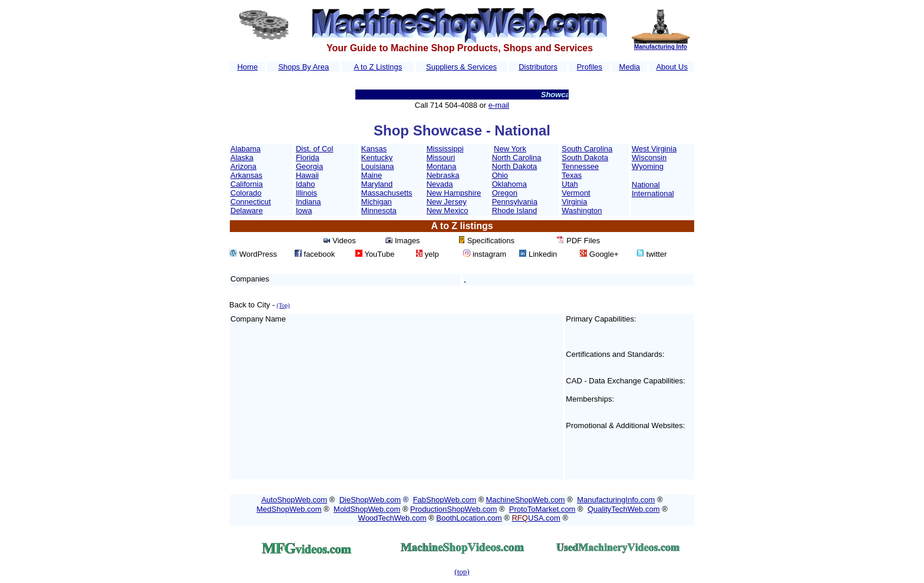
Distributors (538, 67)
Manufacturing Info (661, 47)
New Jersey (447, 202)
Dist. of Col (315, 149)
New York (510, 149)
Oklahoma (509, 184)
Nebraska (443, 175)
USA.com (536, 518)
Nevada (440, 184)
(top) (462, 572)
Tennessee (580, 166)
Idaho (306, 184)
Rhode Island (515, 211)
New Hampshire (454, 193)
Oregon (505, 193)
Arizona (243, 166)
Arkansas (246, 175)
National (646, 185)
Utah (570, 184)
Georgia (309, 166)
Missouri (441, 158)
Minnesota (379, 211)
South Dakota (585, 158)
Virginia (574, 202)
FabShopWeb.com (445, 500)
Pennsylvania (515, 202)
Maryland (377, 184)
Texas (572, 175)
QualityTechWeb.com (624, 509)
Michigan (377, 202)
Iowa (304, 211)
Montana (442, 166)
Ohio (500, 175)
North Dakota (515, 166)
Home (248, 67)
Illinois (306, 193)
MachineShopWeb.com (526, 500)
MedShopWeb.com (289, 509)
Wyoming (648, 166)
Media (630, 67)
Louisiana (378, 166)
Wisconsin (649, 158)
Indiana (308, 202)
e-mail (499, 105)
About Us (671, 67)
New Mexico (448, 211)
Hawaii (307, 175)
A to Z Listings (378, 67)
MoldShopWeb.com (367, 509)
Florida (308, 158)
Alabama (245, 149)
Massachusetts (387, 193)
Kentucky (377, 158)
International (653, 193)
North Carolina (517, 158)
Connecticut (251, 202)
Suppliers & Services (461, 67)
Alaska (242, 158)
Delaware (247, 211)
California (247, 184)
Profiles (590, 67)
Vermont (576, 193)
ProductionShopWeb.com (453, 509)
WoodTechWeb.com (392, 518)
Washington (582, 211)
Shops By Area (303, 67)
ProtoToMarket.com (542, 509)
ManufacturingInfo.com (616, 500)
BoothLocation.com (469, 518)
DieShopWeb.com (370, 500)
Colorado (246, 193)
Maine (372, 175)
